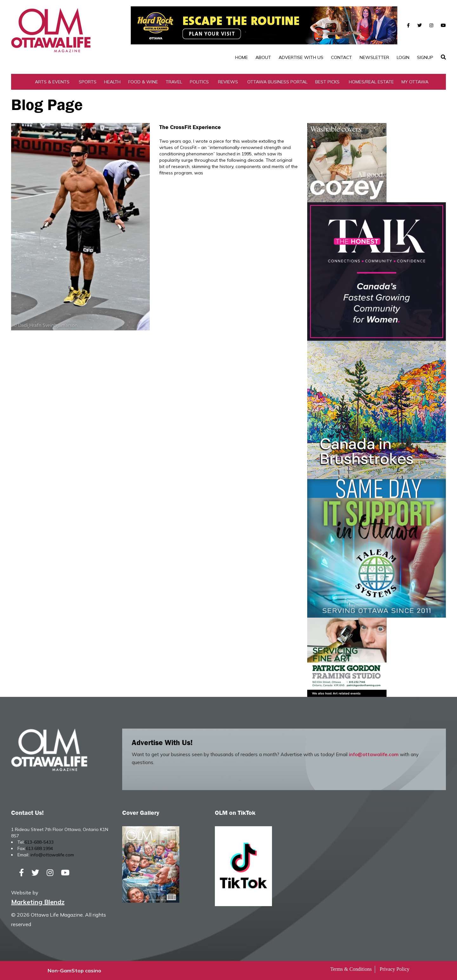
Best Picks (327, 82)
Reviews (228, 82)
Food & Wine (143, 82)
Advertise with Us (301, 57)
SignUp (425, 57)
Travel (174, 82)
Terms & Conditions (351, 969)
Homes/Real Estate (371, 82)
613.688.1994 (39, 848)
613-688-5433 (39, 842)
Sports (88, 82)
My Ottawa (415, 82)
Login (403, 57)
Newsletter (374, 57)
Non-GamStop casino (74, 970)
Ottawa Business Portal (277, 82)
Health (112, 82)
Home (242, 57)
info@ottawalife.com (374, 754)
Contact (341, 57)
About (263, 57)
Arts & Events (52, 82)
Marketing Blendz (38, 902)
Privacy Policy (394, 969)
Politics (199, 82)
